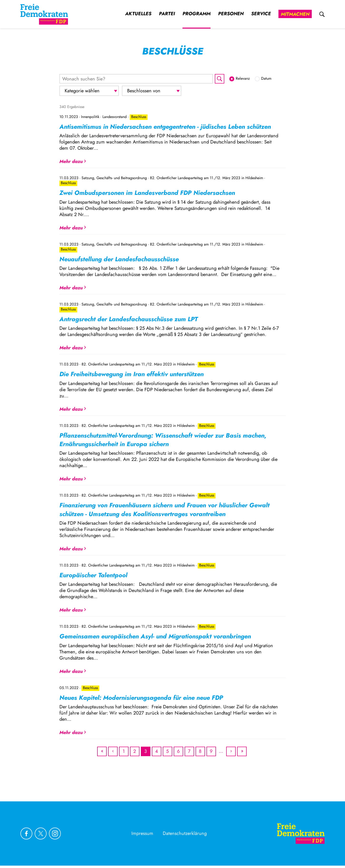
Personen (231, 14)
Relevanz (243, 79)
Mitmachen (295, 14)
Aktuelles (138, 14)
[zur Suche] (322, 14)
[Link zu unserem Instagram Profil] (55, 833)
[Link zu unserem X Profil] (41, 833)
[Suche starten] (220, 79)
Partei (167, 14)
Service (261, 14)
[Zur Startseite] (301, 833)
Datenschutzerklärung (185, 833)
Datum (266, 79)
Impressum (142, 833)
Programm (196, 14)
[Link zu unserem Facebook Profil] (26, 833)
